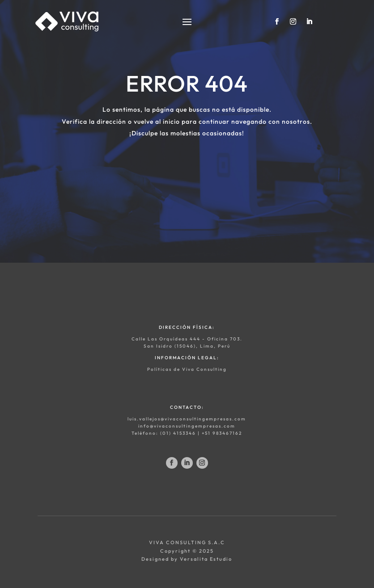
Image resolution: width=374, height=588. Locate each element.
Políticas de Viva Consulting (187, 369)
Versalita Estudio (206, 559)
